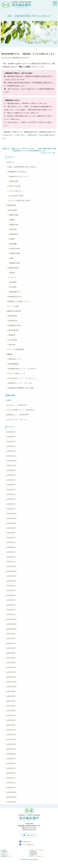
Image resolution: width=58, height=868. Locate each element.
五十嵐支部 (13, 340)
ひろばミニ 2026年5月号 (17, 405)
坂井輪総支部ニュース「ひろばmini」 (23, 369)
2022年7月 (12, 643)
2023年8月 (12, 586)
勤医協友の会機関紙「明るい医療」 (22, 388)
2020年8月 (12, 754)
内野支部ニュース (15, 359)
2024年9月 (12, 528)
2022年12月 (12, 619)
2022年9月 (12, 634)
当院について (6, 853)
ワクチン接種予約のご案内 (20, 201)
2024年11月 (12, 518)
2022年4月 (12, 658)
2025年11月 (12, 461)
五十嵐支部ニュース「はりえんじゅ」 (23, 378)
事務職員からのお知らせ (18, 172)
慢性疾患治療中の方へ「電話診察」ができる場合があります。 (29, 54)
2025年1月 (12, 509)
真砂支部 (12, 345)
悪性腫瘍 (13, 244)
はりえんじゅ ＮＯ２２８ (17, 420)
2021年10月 (12, 687)
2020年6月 (12, 764)
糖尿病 (13, 220)
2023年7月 (12, 591)
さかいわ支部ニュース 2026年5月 (21, 410)
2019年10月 (12, 802)
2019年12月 (12, 792)
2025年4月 (12, 494)
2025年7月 (12, 480)
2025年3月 (12, 499)
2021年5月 (12, 711)
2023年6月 (12, 595)
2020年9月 (12, 749)
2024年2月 (12, 557)
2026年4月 (12, 437)
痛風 (12, 258)
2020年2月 (12, 783)
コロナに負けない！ (16, 191)
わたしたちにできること (38, 850)
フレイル (13, 277)
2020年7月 (12, 759)
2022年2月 (12, 667)
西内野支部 (13, 316)
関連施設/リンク (7, 856)
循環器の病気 (15, 263)
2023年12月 (12, 566)
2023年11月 (12, 571)
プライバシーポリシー (37, 856)
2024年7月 (12, 538)
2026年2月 (12, 446)
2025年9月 (12, 470)
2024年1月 (12, 562)
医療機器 (33, 852)
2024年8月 (12, 533)
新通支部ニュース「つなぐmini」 (21, 383)
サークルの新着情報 (16, 349)
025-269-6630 (31, 828)
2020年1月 (12, 788)
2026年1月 (12, 451)
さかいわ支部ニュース (17, 373)
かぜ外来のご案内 (17, 196)
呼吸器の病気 (15, 253)
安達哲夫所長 (26, 842)
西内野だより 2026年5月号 (18, 415)
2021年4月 (12, 715)
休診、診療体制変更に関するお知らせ (23, 167)
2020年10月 (12, 744)
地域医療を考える (15, 297)
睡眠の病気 (14, 215)
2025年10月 (12, 466)
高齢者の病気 (14, 268)
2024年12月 (12, 514)
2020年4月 (12, 773)
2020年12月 (12, 735)
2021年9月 (12, 691)
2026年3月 (12, 442)
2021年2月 (12, 725)
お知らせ (11, 162)
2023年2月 (12, 610)
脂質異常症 (14, 234)
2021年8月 (12, 696)
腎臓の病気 (14, 225)
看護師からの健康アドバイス (20, 301)
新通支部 (12, 335)
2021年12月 (12, 677)
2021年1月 (12, 730)
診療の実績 (14, 181)
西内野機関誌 (14, 364)
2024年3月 (12, 552)
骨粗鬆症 (13, 282)
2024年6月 (12, 542)
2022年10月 (12, 629)
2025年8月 (12, 475)
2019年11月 (12, 797)
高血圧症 (13, 229)
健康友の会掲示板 (14, 311)
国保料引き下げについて (19, 176)
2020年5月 (12, 768)
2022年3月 (12, 663)
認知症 (13, 273)
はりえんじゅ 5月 (48, 153)
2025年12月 (12, 456)
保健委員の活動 (15, 325)
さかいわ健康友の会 (28, 845)
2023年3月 (12, 605)
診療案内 (5, 851)
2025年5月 (12, 490)
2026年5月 (12, 432)
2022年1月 (12, 672)
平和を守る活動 (15, 186)
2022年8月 (12, 639)
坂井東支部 (13, 321)
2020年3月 (12, 778)
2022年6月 (12, 648)
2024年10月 (12, 523)
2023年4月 (12, 600)
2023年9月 (12, 581)
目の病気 (13, 287)
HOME (4, 850)
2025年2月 (12, 504)
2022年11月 (12, 624)
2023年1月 (12, 615)
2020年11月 (12, 739)
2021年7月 (12, 701)
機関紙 (10, 354)
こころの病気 (14, 306)
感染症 (13, 239)
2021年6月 (12, 706)
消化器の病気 (15, 249)
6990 (9, 400)
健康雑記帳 (12, 205)
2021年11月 (12, 682)
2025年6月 (12, 485)
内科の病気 (13, 210)
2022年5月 (12, 653)
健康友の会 (34, 855)
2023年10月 (12, 576)
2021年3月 (12, 720)
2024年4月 (12, 547)
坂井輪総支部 (14, 330)
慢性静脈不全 (15, 292)
